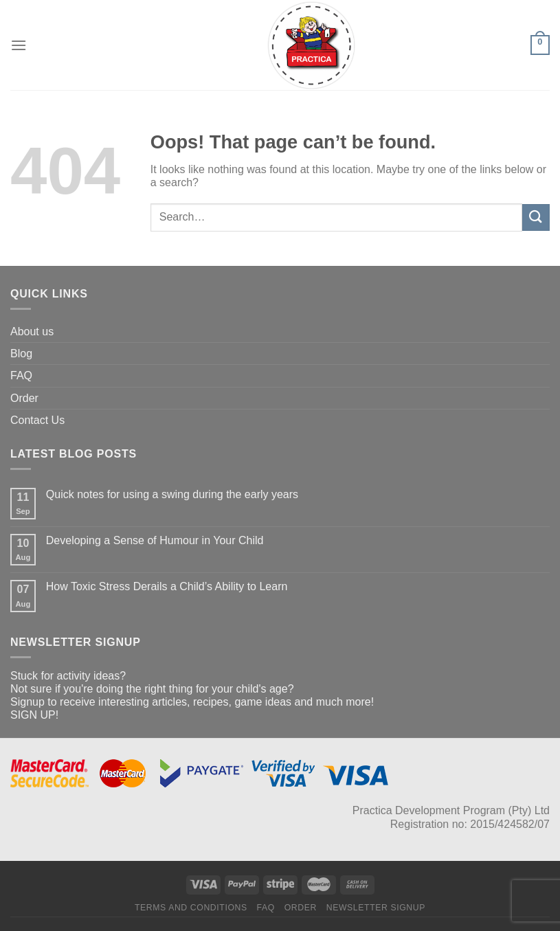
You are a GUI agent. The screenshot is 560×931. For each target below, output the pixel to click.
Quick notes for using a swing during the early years (172, 494)
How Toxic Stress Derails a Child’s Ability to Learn (167, 586)
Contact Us (37, 420)
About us (32, 332)
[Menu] (19, 45)
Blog (21, 354)
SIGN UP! (34, 715)
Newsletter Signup (376, 908)
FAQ (21, 375)
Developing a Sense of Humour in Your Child (155, 540)
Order (24, 398)
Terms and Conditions (191, 908)
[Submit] (536, 217)
